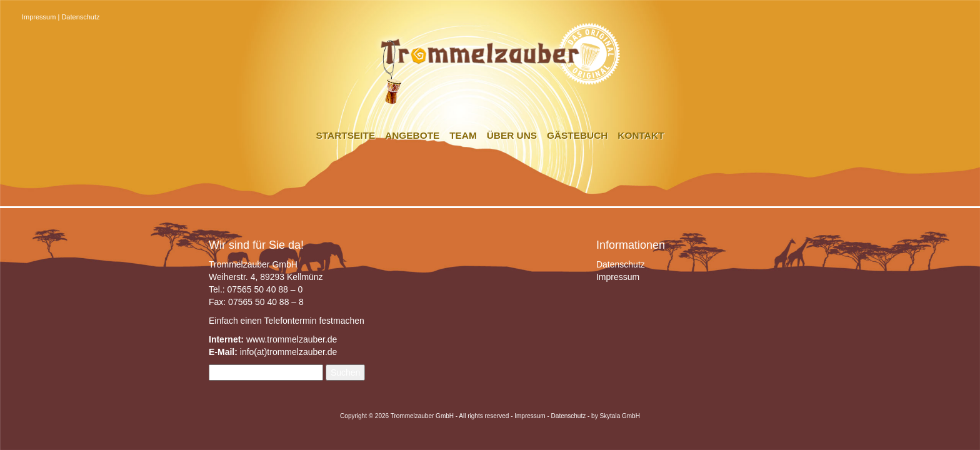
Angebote (412, 135)
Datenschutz (80, 17)
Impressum (39, 17)
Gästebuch (577, 135)
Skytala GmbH (619, 416)
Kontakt (641, 135)
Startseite (346, 135)
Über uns (512, 135)
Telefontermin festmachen (314, 321)
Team (463, 135)
